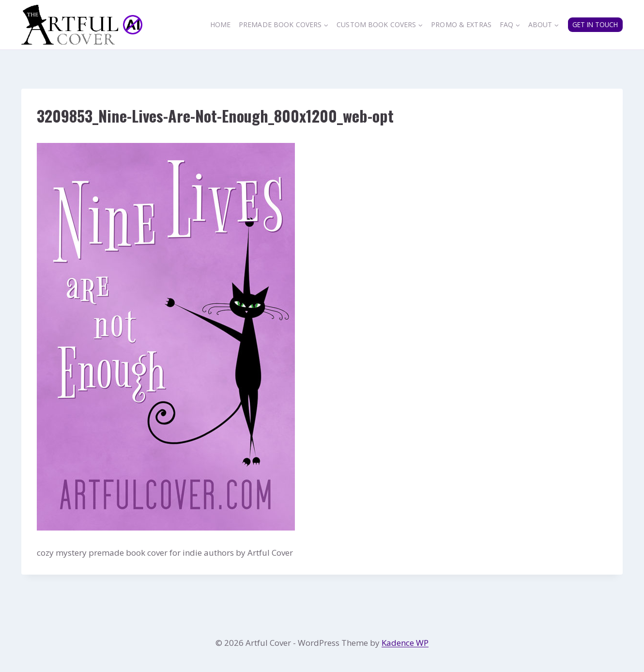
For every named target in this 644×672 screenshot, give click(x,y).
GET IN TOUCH (595, 24)
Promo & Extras (461, 24)
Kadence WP (405, 643)
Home (221, 24)
